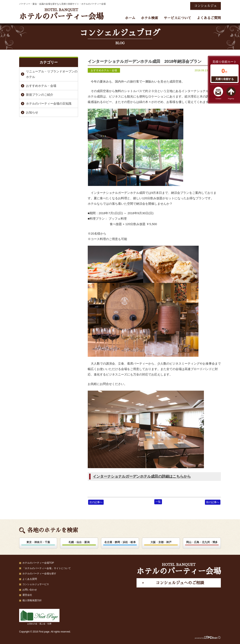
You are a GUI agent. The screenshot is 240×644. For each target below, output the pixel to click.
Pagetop (231, 99)
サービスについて (177, 18)
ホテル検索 (150, 18)
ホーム (130, 18)
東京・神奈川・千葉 (38, 542)
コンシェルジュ (206, 6)
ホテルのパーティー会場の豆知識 (49, 103)
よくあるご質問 (209, 18)
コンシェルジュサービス (36, 584)
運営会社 (27, 595)
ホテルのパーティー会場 (61, 14)
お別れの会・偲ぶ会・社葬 (39, 617)
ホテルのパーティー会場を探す (39, 574)
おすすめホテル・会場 (104, 70)
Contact (218, 99)
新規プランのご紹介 (40, 95)
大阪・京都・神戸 (161, 542)
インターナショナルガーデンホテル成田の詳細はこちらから (142, 476)
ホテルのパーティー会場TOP (38, 563)
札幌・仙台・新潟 (79, 542)
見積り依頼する (225, 79)
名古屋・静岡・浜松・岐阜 (120, 542)
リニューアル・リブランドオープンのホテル (52, 74)
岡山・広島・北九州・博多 (202, 542)
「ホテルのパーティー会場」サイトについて (47, 568)
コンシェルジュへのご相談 (180, 583)
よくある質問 (30, 579)
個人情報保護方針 (32, 600)
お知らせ (32, 112)
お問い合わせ (30, 590)
